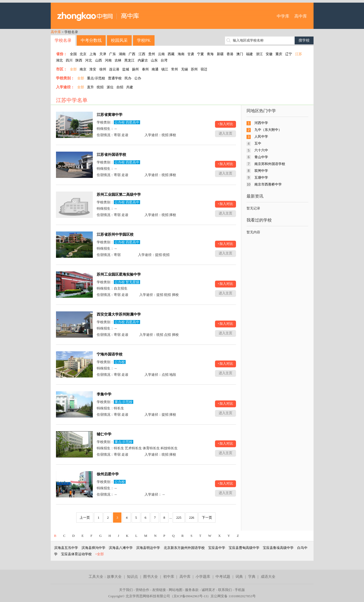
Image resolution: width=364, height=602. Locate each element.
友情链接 (159, 590)
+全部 (99, 554)
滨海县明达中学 (148, 548)
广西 (132, 54)
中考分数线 (91, 40)
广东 (112, 54)
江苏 (299, 54)
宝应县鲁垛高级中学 (278, 548)
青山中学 (261, 157)
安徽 (269, 54)
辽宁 (289, 54)
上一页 (85, 518)
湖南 (122, 54)
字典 (252, 577)
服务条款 (192, 590)
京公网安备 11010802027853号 (233, 596)
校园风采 (119, 40)
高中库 (301, 16)
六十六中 (261, 150)
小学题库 (203, 577)
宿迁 (204, 69)
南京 (83, 69)
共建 (130, 87)
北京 (83, 54)
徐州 (103, 69)
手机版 (240, 590)
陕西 (79, 60)
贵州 (152, 54)
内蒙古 (143, 60)
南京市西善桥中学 (268, 184)
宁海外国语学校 (110, 354)
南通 (155, 69)
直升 (90, 87)
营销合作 (142, 590)
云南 (161, 54)
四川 (69, 60)
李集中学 (104, 394)
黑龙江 (129, 60)
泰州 (145, 69)
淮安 (93, 69)
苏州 (194, 69)
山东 (154, 60)
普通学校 (115, 78)
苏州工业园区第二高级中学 (119, 195)
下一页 (207, 518)
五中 (258, 143)
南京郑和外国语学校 (270, 164)
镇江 (165, 69)
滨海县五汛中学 (66, 548)
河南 (108, 60)
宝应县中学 (217, 548)
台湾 (164, 60)
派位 (110, 87)
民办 (128, 78)
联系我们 (225, 590)
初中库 (169, 577)
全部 (73, 69)
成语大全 (268, 577)
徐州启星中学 (108, 474)
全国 (73, 54)
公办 (138, 78)
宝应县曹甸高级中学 (244, 548)
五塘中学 (261, 177)
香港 (230, 54)
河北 (89, 60)
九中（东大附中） (268, 130)
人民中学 (261, 137)
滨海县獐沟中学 (93, 548)
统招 (100, 87)
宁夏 (201, 54)
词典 (239, 577)
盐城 (126, 69)
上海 (93, 54)
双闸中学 (261, 171)
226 (192, 518)
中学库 (283, 16)
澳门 (240, 54)
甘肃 (191, 54)
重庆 (279, 54)
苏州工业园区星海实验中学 (119, 274)
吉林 (118, 60)
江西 (142, 54)
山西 (99, 60)
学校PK (144, 40)
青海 (210, 54)
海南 (181, 54)
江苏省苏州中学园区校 (115, 235)
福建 (249, 54)
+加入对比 (225, 124)
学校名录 (63, 40)
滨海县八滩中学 (121, 548)
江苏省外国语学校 (111, 155)
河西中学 (261, 123)
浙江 (259, 54)
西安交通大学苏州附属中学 (119, 314)
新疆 (220, 54)
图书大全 (151, 577)
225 (179, 518)
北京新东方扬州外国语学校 (184, 548)
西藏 (171, 54)
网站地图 (176, 590)
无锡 (184, 69)
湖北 (59, 60)
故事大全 (114, 577)
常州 (175, 69)
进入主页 (225, 133)
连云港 (114, 69)
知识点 (132, 577)
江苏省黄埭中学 (110, 115)
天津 (103, 54)
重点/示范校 (96, 78)
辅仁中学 (104, 434)
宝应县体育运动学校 (76, 554)
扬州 (135, 69)
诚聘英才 (208, 590)
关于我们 (126, 590)
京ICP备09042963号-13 (190, 596)
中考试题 (223, 577)
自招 (120, 87)
